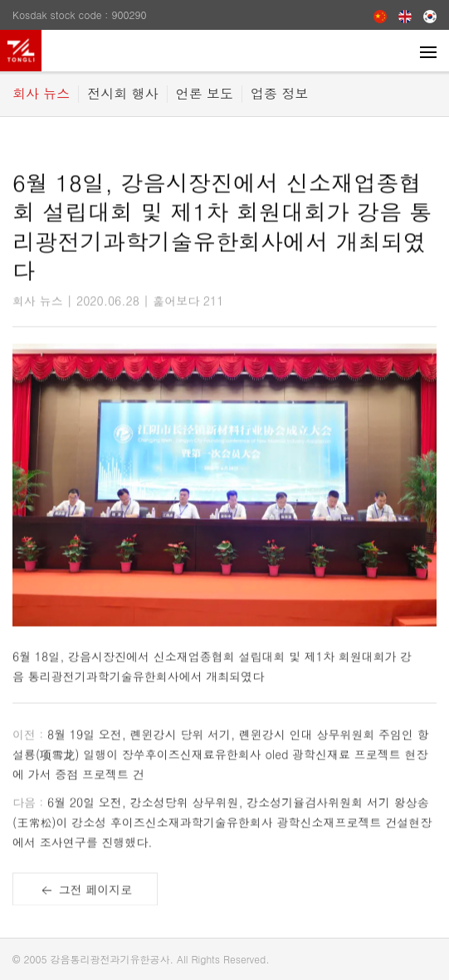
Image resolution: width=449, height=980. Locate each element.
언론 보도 (205, 93)
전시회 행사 (122, 93)
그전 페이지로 (85, 895)
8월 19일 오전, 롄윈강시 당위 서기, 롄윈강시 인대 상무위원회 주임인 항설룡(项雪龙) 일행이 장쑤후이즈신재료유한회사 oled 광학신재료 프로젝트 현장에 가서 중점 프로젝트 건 (221, 757)
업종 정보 (279, 93)
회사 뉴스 (41, 93)
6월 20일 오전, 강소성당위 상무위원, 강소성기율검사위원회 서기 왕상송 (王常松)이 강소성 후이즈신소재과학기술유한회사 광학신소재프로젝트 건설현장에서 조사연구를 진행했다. (222, 825)
